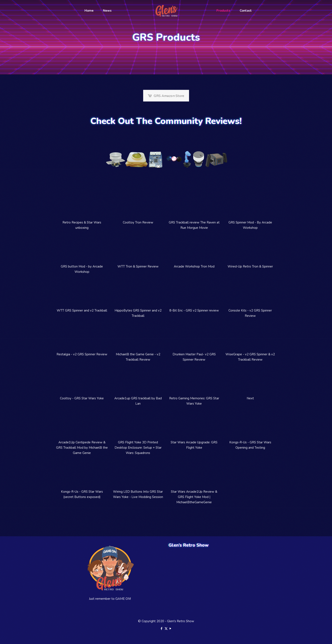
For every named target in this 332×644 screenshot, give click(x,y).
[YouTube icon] (171, 629)
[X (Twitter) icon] (166, 629)
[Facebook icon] (162, 629)
